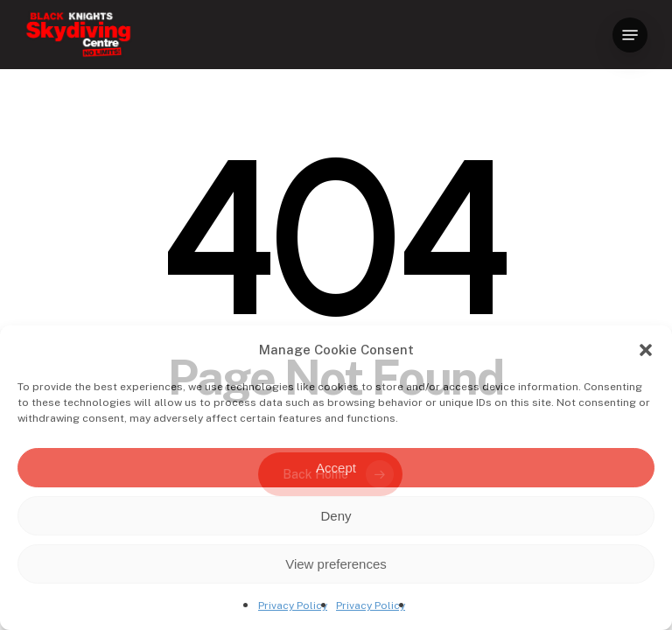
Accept (336, 468)
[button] (646, 350)
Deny (336, 516)
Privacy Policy (293, 605)
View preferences (336, 564)
